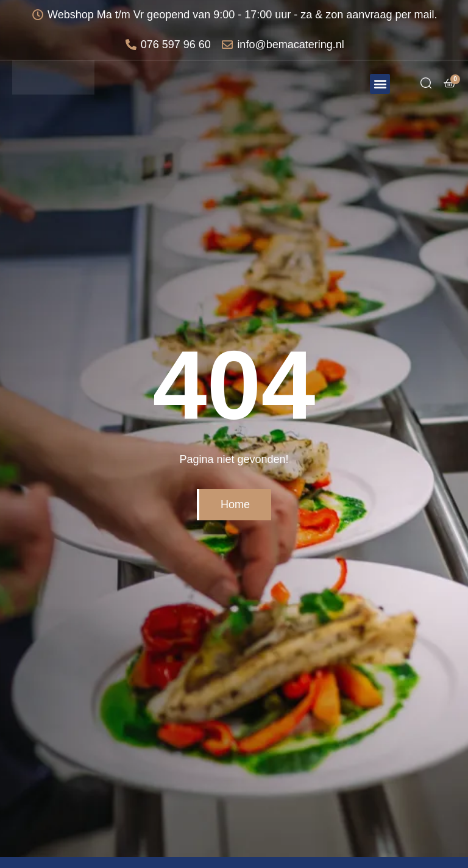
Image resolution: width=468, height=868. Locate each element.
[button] (380, 84)
